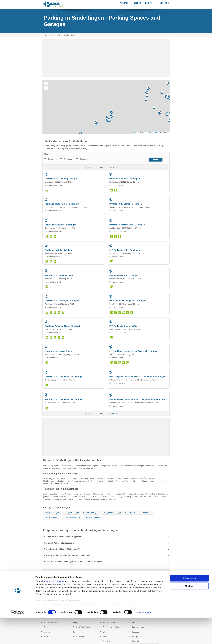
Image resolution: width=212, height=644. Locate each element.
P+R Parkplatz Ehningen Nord (59, 275)
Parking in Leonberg (52, 518)
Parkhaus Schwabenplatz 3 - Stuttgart (127, 301)
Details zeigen (144, 639)
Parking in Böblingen (71, 513)
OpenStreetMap (154, 133)
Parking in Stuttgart (52, 513)
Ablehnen (189, 612)
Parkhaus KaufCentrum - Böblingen (62, 204)
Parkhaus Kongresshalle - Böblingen (127, 225)
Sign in (138, 3)
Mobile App (163, 3)
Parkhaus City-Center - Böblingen (126, 204)
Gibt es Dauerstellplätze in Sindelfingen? (61, 549)
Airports (125, 3)
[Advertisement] (106, 58)
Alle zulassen (189, 605)
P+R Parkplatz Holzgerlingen (59, 351)
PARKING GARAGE (160, 174)
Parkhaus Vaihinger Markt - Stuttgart (62, 326)
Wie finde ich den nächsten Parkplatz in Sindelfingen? (67, 555)
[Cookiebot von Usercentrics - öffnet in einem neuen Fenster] (18, 639)
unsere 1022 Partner (54, 608)
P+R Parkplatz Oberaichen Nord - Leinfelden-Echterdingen (138, 377)
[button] (108, 121)
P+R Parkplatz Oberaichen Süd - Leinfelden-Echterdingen (137, 399)
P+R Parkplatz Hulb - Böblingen (125, 250)
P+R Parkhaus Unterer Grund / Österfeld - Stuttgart (134, 351)
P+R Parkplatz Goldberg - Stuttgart (61, 179)
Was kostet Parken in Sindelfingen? (59, 543)
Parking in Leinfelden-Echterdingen (138, 513)
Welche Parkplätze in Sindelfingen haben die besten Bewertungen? (73, 561)
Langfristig (53, 159)
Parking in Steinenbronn (94, 518)
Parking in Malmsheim (72, 518)
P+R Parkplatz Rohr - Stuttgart (124, 275)
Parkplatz (84, 159)
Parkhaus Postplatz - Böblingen (125, 179)
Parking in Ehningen (91, 513)
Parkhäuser (69, 159)
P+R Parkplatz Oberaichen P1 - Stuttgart (64, 377)
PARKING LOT (97, 174)
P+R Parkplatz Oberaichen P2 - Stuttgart (64, 399)
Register (149, 3)
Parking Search (55, 35)
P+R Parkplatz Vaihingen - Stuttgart (62, 301)
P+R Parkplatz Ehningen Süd (123, 326)
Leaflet (136, 133)
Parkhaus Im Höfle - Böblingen (59, 250)
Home (44, 35)
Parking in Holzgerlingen (112, 513)
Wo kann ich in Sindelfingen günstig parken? (63, 537)
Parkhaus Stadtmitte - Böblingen (60, 225)
